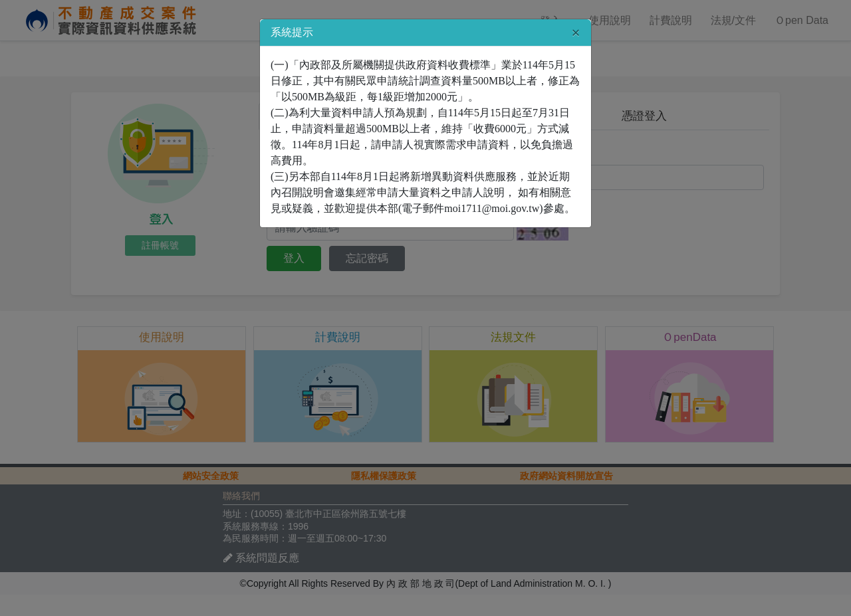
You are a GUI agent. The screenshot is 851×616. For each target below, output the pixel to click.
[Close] (576, 33)
